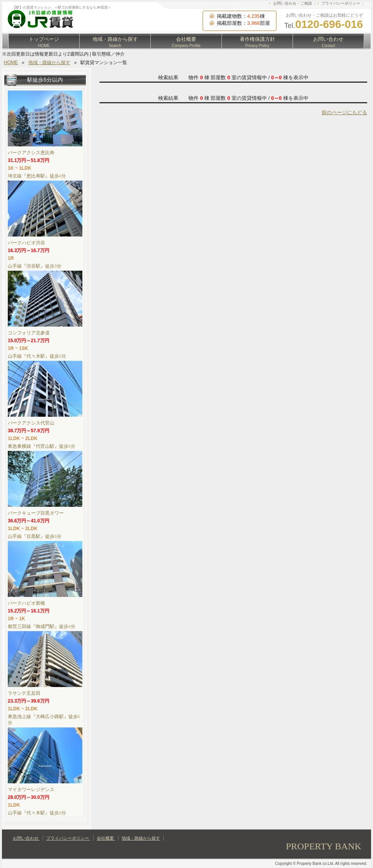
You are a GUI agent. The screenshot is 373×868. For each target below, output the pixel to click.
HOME (11, 63)
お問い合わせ (328, 42)
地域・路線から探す (115, 42)
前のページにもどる (344, 112)
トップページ (44, 42)
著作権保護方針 (257, 42)
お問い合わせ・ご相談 (293, 3)
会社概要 (186, 42)
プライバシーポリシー (341, 3)
